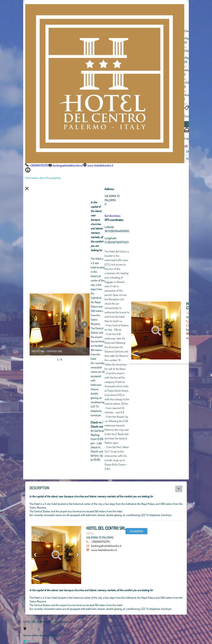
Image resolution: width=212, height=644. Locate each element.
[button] (179, 489)
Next (107, 324)
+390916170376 (100, 541)
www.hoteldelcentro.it (104, 550)
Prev (35, 324)
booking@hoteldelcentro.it (106, 546)
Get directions (135, 216)
